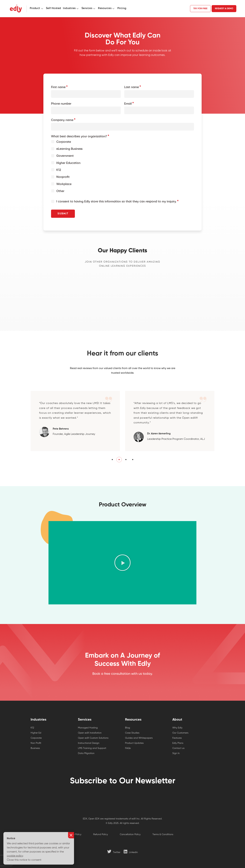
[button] (32, 426)
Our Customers (180, 733)
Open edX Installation (90, 733)
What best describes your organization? (79, 136)
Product (37, 8)
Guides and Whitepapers (139, 738)
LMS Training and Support (92, 748)
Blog (128, 728)
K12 (32, 728)
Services (89, 8)
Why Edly (177, 728)
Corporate (36, 738)
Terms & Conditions (163, 834)
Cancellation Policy (130, 834)
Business (35, 748)
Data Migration (86, 753)
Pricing (122, 8)
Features (177, 738)
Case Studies (132, 733)
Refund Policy (101, 834)
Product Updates (134, 743)
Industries (71, 8)
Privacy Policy (74, 834)
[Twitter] (114, 851)
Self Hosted (53, 8)
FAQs (128, 748)
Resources (107, 8)
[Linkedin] (131, 851)
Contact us (178, 748)
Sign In (176, 753)
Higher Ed (36, 733)
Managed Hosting (88, 728)
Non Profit (36, 743)
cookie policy (15, 856)
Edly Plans (178, 743)
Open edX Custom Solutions (93, 738)
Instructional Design (89, 743)
